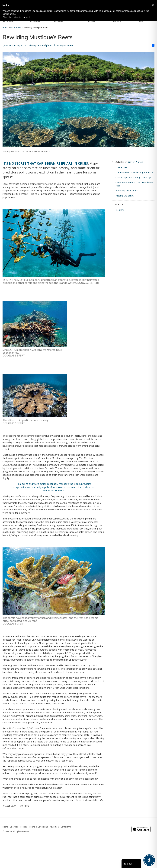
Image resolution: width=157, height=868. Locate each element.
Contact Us (66, 827)
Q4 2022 (120, 210)
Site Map (14, 827)
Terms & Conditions (38, 827)
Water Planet (135, 162)
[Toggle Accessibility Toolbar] (149, 860)
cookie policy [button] (9, 14)
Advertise (54, 827)
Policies (24, 827)
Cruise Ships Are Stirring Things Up (133, 178)
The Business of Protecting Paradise (135, 172)
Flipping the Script (125, 196)
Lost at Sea (121, 167)
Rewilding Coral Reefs (127, 191)
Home (5, 827)
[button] (153, 5)
